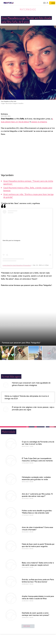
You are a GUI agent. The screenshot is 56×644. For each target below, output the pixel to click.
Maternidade (28, 9)
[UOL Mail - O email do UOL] (44, 3)
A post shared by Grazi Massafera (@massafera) (17, 265)
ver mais (28, 626)
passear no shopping (39, 122)
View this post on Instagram (11, 240)
